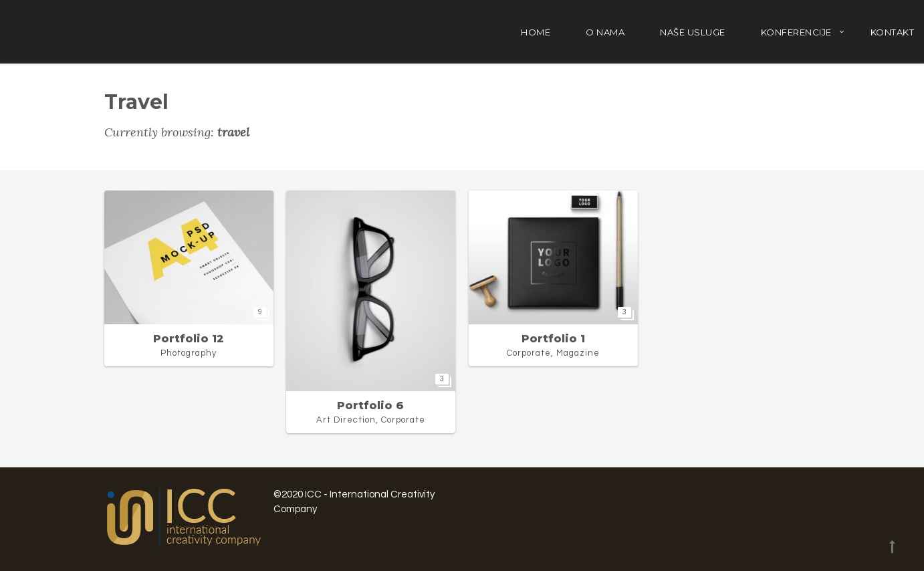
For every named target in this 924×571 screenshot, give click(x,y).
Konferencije (796, 32)
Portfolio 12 (189, 339)
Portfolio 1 (553, 339)
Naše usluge (693, 32)
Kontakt (893, 32)
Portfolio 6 (370, 406)
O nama (605, 32)
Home (536, 32)
